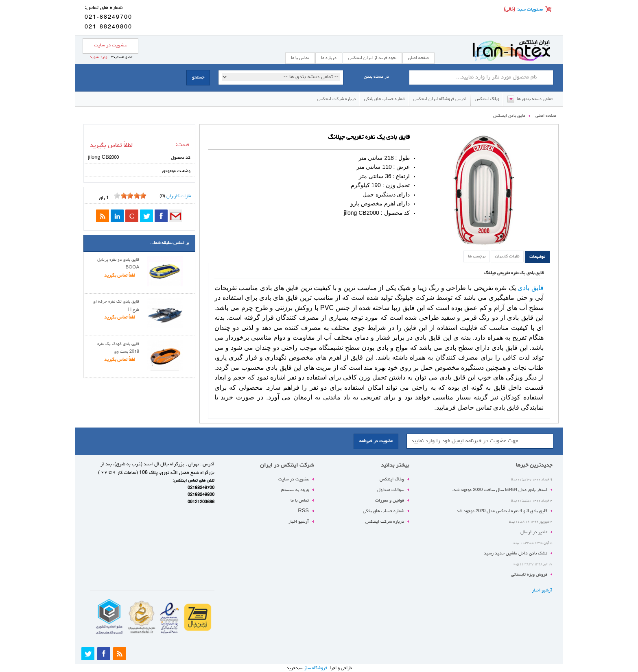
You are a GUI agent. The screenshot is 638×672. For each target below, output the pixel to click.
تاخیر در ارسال (534, 532)
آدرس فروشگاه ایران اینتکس (440, 99)
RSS (303, 511)
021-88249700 (108, 17)
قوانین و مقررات (390, 501)
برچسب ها (477, 257)
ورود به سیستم (295, 490)
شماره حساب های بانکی (385, 99)
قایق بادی (531, 288)
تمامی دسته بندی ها (535, 99)
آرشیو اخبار (542, 590)
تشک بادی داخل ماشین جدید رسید (516, 553)
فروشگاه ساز (316, 668)
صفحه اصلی (418, 58)
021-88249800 (108, 27)
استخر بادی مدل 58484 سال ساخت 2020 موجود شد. (500, 490)
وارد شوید (98, 57)
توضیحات (537, 257)
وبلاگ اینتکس (487, 99)
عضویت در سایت (110, 46)
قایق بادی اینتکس (509, 116)
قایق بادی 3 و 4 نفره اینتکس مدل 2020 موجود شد (502, 511)
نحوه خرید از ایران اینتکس (372, 58)
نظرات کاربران (507, 257)
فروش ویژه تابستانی (529, 575)
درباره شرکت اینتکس (337, 99)
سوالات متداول (391, 490)
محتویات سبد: (529, 10)
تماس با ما (300, 501)
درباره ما (329, 58)
